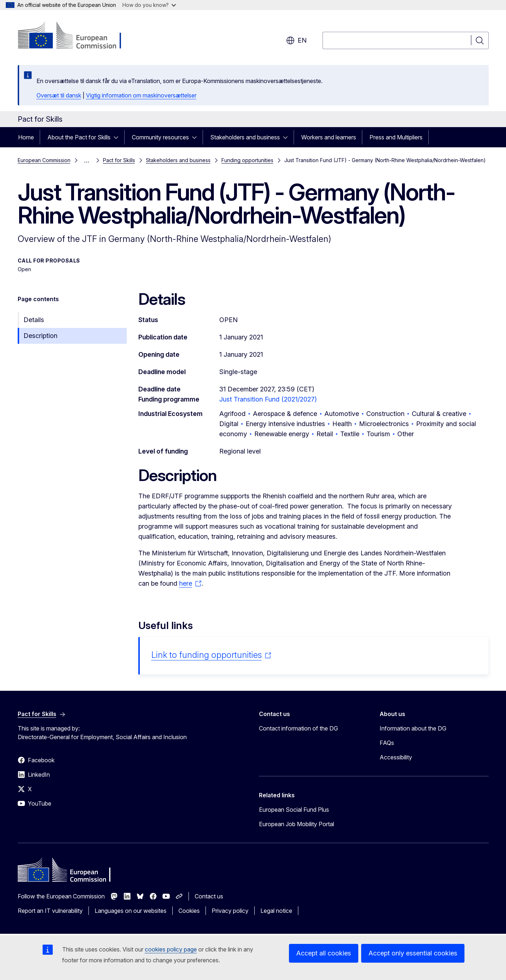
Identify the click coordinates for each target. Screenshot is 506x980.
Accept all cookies (324, 953)
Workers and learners (329, 137)
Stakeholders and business (245, 137)
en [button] (296, 40)
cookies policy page (171, 949)
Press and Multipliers (396, 137)
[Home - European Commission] (76, 36)
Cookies (189, 911)
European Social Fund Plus (294, 810)
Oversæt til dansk (59, 95)
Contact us (209, 896)
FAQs (387, 743)
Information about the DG (413, 728)
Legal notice (276, 911)
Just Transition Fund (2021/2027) (268, 399)
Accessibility (396, 757)
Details (34, 320)
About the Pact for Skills (79, 137)
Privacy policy (230, 911)
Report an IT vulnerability (50, 911)
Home (26, 137)
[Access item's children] (118, 137)
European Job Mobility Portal (297, 824)
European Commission (44, 160)
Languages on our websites (131, 911)
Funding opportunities (247, 160)
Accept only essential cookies (413, 953)
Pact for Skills (119, 160)
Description (40, 336)
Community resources (160, 137)
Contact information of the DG (299, 728)
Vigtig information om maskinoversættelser (141, 95)
